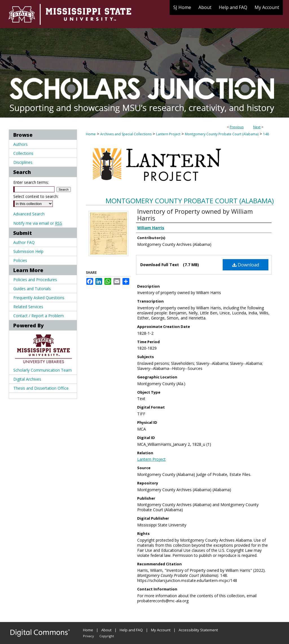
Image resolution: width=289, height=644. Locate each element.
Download (246, 265)
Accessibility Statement (198, 630)
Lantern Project (168, 134)
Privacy (88, 636)
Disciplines (23, 162)
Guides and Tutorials (32, 289)
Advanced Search (29, 214)
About (106, 630)
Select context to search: (36, 196)
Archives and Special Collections (126, 134)
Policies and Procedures (35, 280)
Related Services (28, 307)
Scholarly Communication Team (42, 370)
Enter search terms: (31, 182)
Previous (237, 127)
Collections (23, 153)
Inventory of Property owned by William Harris (195, 215)
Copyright (107, 636)
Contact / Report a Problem (39, 316)
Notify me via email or (38, 223)
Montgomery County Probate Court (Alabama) (222, 134)
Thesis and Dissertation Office (41, 388)
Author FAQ (24, 242)
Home (91, 134)
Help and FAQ (131, 630)
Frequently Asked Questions (39, 298)
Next (257, 127)
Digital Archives (27, 379)
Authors (20, 144)
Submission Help (28, 251)
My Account (161, 630)
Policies (20, 260)
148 (266, 134)
